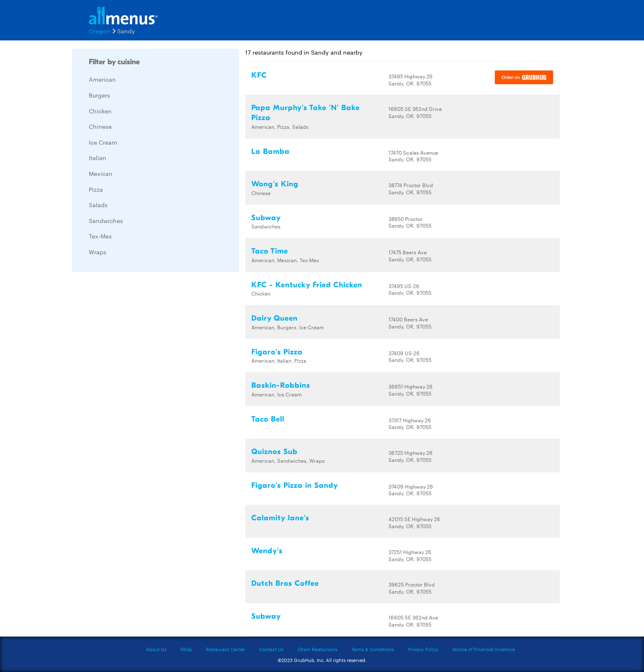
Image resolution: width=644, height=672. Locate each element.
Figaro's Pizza (277, 352)
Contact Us (271, 649)
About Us (156, 649)
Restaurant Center (226, 649)
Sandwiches (106, 221)
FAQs (186, 649)
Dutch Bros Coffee (285, 583)
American (102, 79)
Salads (98, 205)
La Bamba (271, 152)
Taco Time (270, 251)
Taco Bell (268, 419)
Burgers (99, 95)
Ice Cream (103, 142)
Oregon (100, 31)
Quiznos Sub (274, 452)
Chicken (100, 111)
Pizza (96, 189)
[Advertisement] (135, 404)
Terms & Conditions (373, 649)
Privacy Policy (423, 649)
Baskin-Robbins (281, 385)
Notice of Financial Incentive (484, 649)
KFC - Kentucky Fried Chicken (307, 285)
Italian (98, 158)
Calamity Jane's (280, 518)
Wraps (98, 252)
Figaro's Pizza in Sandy (295, 485)
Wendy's (267, 551)
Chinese (100, 126)
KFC (259, 75)
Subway (266, 218)
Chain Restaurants (317, 649)
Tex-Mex (100, 236)
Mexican (101, 173)
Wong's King (275, 184)
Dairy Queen (274, 318)
